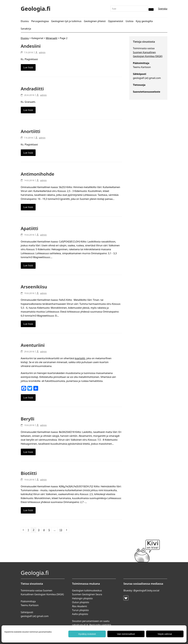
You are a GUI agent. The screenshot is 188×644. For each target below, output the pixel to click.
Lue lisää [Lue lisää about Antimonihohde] (28, 207)
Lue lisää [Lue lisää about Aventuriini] (28, 398)
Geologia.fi (36, 9)
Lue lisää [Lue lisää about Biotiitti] (28, 510)
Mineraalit (52, 38)
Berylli (28, 419)
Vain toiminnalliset (126, 634)
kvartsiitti (80, 358)
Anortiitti (31, 131)
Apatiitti (30, 228)
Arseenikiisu (34, 287)
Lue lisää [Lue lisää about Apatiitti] (28, 265)
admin (42, 52)
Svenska (163, 9)
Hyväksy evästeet (87, 634)
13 (62, 530)
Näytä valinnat (165, 634)
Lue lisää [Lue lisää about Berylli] (28, 452)
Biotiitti (29, 473)
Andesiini (31, 46)
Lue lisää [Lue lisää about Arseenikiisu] (28, 324)
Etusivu (25, 38)
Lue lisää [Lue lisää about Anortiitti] (28, 153)
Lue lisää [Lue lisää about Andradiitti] (28, 110)
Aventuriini (33, 345)
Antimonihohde (38, 174)
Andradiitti (32, 89)
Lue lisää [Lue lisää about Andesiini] (28, 67)
